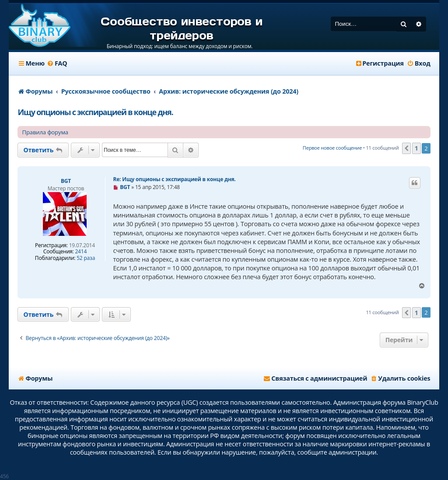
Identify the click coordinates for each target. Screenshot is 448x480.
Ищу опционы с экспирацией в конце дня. (95, 112)
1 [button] (416, 148)
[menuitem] (57, 63)
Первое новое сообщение (332, 148)
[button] (406, 148)
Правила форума (45, 132)
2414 (81, 252)
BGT (66, 181)
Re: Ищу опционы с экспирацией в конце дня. (174, 179)
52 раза (86, 258)
